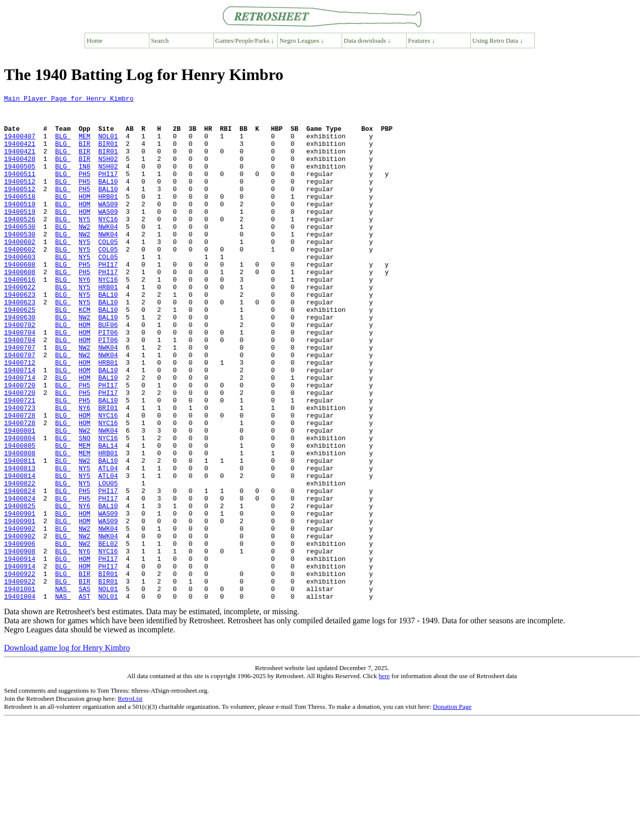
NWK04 (108, 254)
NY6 (84, 317)
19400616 (20, 317)
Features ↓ (422, 40)
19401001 (20, 688)
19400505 (20, 181)
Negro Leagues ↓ (302, 40)
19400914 (20, 652)
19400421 (20, 154)
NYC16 (108, 244)
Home (95, 40)
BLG (63, 145)
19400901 (20, 598)
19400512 (20, 199)
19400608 (20, 299)
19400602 (20, 272)
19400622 (20, 326)
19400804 (20, 507)
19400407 (20, 145)
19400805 (20, 516)
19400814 (20, 552)
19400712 (20, 417)
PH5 (84, 190)
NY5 (84, 244)
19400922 (20, 670)
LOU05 (108, 561)
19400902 (20, 616)
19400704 (20, 380)
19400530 (20, 254)
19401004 (20, 697)
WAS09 (108, 226)
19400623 (20, 335)
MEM (84, 145)
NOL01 (108, 145)
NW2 (84, 254)
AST (84, 697)
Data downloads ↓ (367, 40)
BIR (84, 154)
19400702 (20, 371)
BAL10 (108, 199)
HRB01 (108, 217)
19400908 (20, 643)
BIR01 (108, 154)
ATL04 (108, 543)
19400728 (20, 480)
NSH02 (108, 172)
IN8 (84, 181)
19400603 (20, 290)
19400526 (20, 244)
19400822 (20, 561)
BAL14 (108, 516)
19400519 (20, 226)
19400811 (20, 534)
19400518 (20, 217)
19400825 (20, 589)
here (384, 777)
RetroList (130, 800)
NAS (63, 688)
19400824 (20, 570)
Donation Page (452, 808)
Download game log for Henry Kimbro (67, 749)
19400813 (20, 543)
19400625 (20, 353)
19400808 (20, 525)
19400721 (20, 462)
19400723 (20, 471)
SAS (84, 688)
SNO (84, 507)
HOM (84, 217)
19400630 (20, 362)
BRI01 (108, 471)
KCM (84, 353)
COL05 (108, 272)
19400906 (20, 634)
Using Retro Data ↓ (498, 40)
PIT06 (108, 380)
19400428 (20, 172)
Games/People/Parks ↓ (245, 40)
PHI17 (108, 190)
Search (160, 40)
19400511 (20, 190)
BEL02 (108, 634)
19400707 (20, 398)
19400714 (20, 426)
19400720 (20, 444)
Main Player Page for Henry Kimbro (69, 100)
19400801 (20, 498)
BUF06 (108, 371)
